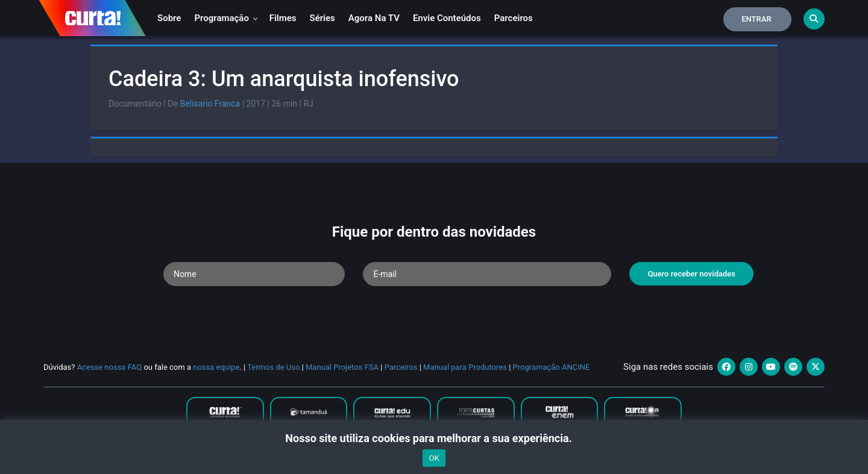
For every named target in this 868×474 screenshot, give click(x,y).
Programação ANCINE (552, 367)
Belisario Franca (210, 104)
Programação (226, 18)
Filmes (283, 18)
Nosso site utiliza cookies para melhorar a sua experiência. (434, 438)
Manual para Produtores (465, 367)
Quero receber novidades (691, 274)
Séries (322, 18)
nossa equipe (216, 367)
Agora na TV (374, 18)
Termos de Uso (273, 367)
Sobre (169, 18)
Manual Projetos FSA (342, 367)
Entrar (756, 19)
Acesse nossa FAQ (110, 367)
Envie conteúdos (447, 18)
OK (434, 458)
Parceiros (514, 18)
